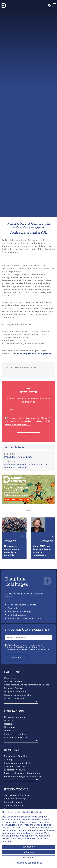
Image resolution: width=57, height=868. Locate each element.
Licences (9, 721)
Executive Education (15, 738)
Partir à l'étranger (13, 802)
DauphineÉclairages (17, 581)
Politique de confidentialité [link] (29, 863)
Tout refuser (29, 852)
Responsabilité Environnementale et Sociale (27, 685)
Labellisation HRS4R (14, 770)
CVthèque (9, 760)
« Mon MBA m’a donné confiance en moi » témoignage (42, 550)
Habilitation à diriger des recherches (23, 777)
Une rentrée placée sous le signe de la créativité (12, 550)
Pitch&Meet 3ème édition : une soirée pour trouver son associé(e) (26, 466)
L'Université (10, 678)
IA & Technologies (17, 615)
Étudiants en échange (15, 799)
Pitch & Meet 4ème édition (18, 457)
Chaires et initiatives (14, 766)
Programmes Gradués (15, 734)
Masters (8, 724)
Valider (16, 657)
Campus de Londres (14, 806)
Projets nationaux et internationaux (22, 773)
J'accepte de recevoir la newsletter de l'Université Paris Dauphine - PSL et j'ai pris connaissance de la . (27, 647)
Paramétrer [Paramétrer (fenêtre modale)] (29, 857)
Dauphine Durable (13, 688)
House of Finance (13, 698)
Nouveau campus (13, 681)
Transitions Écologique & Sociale (25, 618)
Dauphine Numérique (15, 692)
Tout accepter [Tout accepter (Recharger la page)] (28, 847)
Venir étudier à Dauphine (17, 795)
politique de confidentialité (18, 425)
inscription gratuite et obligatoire (32, 354)
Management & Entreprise (21, 612)
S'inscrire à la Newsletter (27, 630)
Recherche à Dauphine (16, 756)
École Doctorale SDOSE (17, 763)
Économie (13, 608)
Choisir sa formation (14, 717)
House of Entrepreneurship (18, 695)
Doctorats (9, 731)
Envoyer (28, 435)
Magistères (10, 727)
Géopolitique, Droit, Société (22, 605)
